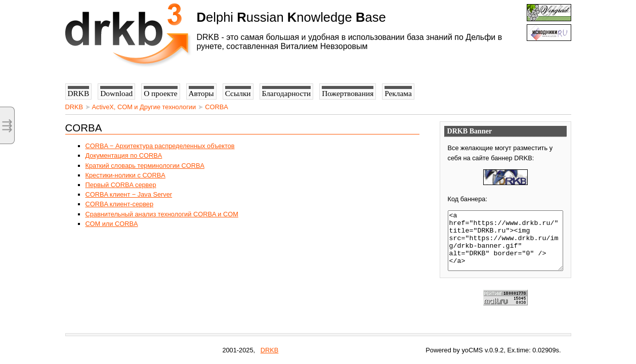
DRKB (74, 107)
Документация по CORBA (124, 155)
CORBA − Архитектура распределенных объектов (160, 146)
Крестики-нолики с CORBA (125, 175)
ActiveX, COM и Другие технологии (144, 107)
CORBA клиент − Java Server (129, 194)
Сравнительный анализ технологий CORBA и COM (162, 214)
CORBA (217, 107)
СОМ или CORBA (112, 224)
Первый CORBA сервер (121, 185)
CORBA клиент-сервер (120, 204)
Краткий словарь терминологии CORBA (145, 166)
